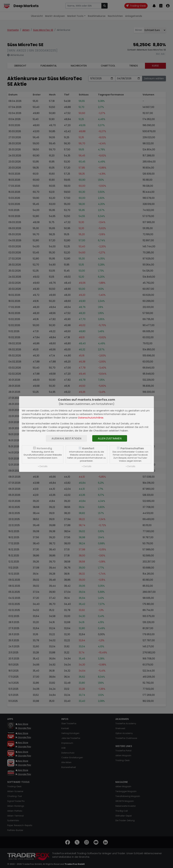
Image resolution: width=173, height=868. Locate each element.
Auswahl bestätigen (66, 438)
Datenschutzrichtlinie (91, 418)
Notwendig (44, 448)
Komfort (88, 448)
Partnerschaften (132, 448)
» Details (43, 466)
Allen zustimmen (110, 438)
